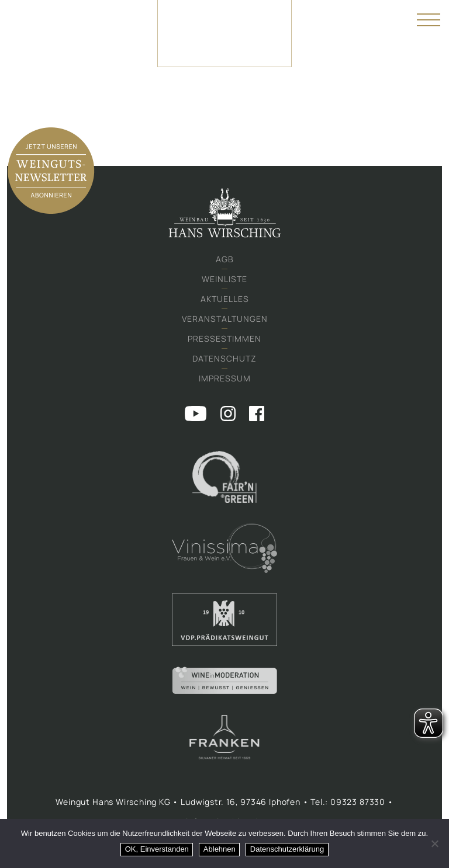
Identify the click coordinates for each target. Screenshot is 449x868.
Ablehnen (220, 849)
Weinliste (224, 279)
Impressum (225, 378)
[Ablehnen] (434, 843)
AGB (225, 259)
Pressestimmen (224, 338)
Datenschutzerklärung (287, 849)
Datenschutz (224, 358)
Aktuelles (225, 299)
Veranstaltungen (225, 319)
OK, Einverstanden (157, 849)
